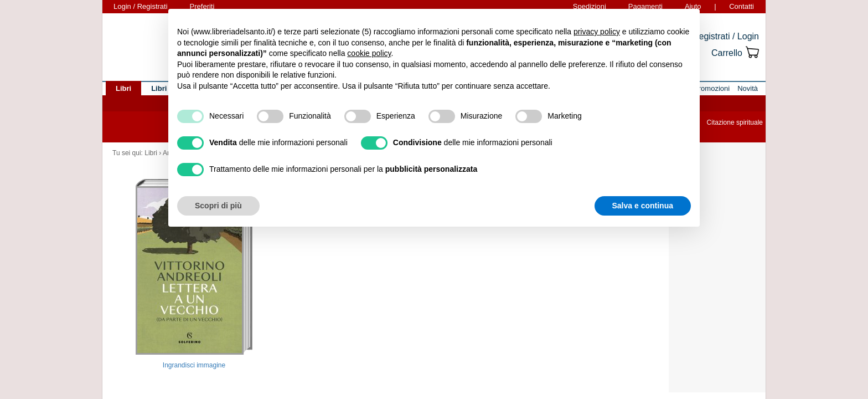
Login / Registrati (141, 6)
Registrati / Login (726, 36)
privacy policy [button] (597, 32)
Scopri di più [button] (218, 206)
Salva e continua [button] (643, 206)
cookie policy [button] (369, 53)
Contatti (742, 6)
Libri (151, 153)
